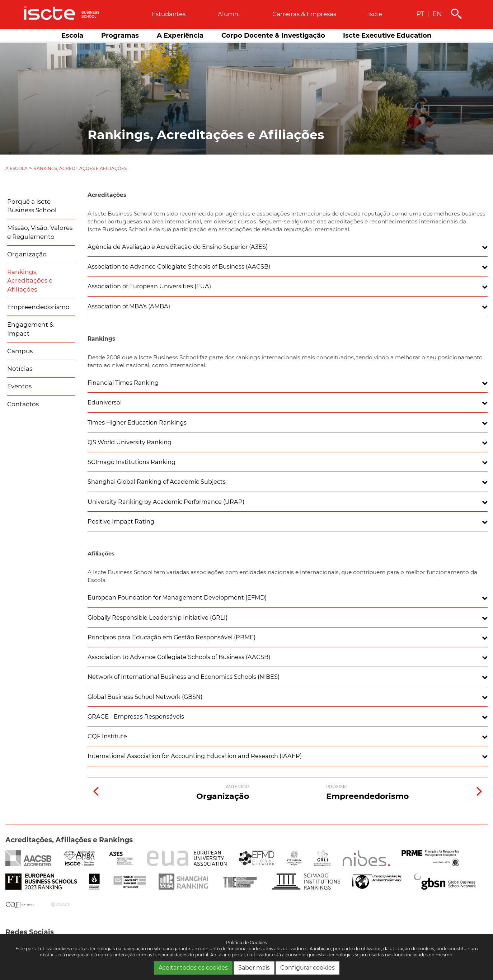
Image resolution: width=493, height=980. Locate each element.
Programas (120, 35)
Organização (27, 254)
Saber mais (254, 968)
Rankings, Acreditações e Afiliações (80, 168)
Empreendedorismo (38, 307)
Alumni (229, 14)
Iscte (375, 14)
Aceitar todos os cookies (193, 968)
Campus (20, 351)
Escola (72, 35)
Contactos (23, 404)
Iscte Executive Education (387, 35)
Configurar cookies (307, 968)
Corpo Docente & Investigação (273, 35)
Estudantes (169, 14)
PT (420, 14)
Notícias (20, 369)
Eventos (19, 386)
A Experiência (180, 35)
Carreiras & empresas (304, 14)
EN (437, 14)
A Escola (17, 168)
